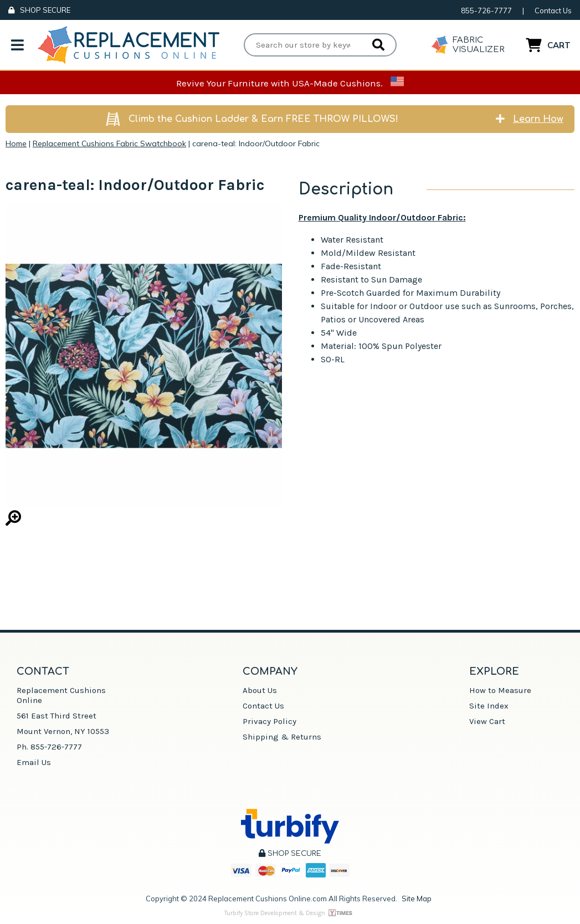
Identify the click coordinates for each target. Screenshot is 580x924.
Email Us (34, 762)
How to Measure (500, 690)
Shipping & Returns (282, 737)
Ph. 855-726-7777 (49, 747)
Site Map (417, 899)
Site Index (489, 706)
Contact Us (553, 11)
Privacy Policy (270, 721)
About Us (260, 690)
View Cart (487, 721)
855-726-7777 (486, 11)
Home (16, 143)
